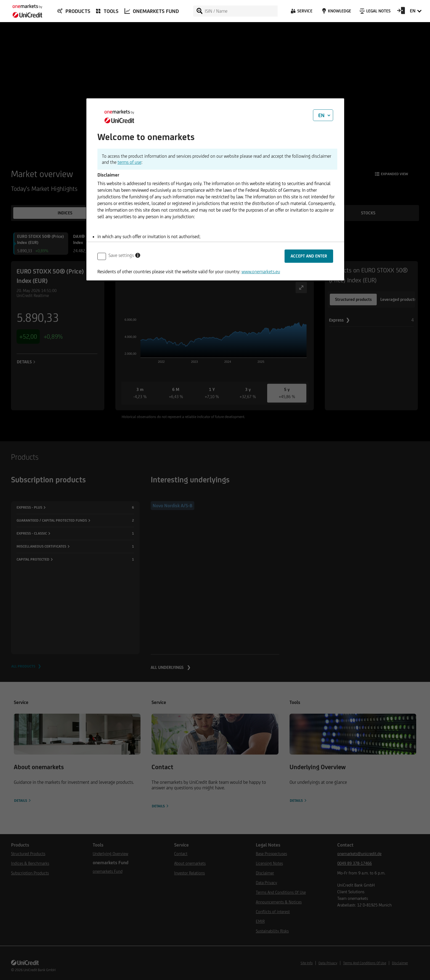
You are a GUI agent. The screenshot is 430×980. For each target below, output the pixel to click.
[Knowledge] (335, 12)
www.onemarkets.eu (261, 272)
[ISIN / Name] (241, 11)
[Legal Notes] (374, 12)
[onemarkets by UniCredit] (25, 9)
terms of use (129, 162)
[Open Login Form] (401, 12)
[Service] (301, 12)
